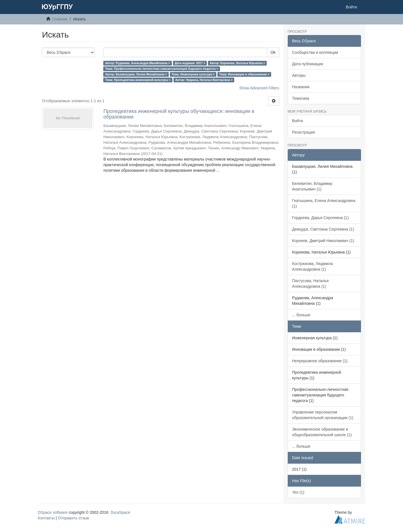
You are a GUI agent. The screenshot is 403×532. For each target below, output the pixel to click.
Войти (298, 121)
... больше (301, 315)
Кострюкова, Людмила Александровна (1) (313, 266)
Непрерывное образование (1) (320, 361)
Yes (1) (298, 492)
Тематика (301, 98)
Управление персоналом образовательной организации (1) (323, 415)
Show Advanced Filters (259, 88)
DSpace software (53, 512)
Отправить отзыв (73, 518)
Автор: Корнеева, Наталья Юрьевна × (237, 63)
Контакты (46, 518)
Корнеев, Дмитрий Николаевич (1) (323, 241)
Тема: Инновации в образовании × (244, 74)
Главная (60, 19)
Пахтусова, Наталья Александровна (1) (311, 284)
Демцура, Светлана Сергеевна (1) (323, 229)
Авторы (299, 75)
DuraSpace (120, 512)
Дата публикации (308, 64)
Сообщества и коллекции (315, 52)
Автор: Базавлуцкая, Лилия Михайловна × (136, 74)
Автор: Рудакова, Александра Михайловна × (138, 63)
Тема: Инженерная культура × (193, 74)
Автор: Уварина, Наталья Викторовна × (204, 80)
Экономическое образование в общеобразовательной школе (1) (322, 432)
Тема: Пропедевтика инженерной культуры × (138, 80)
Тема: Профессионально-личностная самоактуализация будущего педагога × (162, 69)
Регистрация (304, 132)
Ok (273, 52)
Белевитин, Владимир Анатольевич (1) (312, 186)
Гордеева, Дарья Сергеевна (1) (320, 218)
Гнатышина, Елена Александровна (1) (324, 203)
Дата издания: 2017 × (190, 63)
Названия (301, 87)
